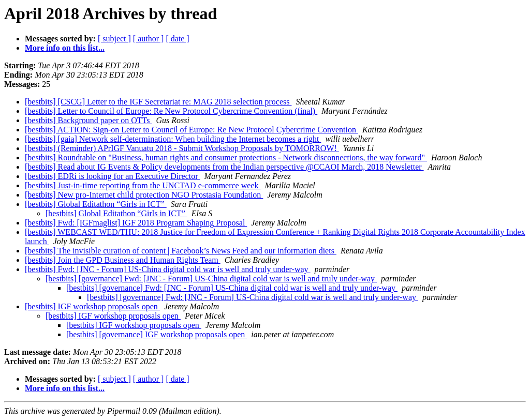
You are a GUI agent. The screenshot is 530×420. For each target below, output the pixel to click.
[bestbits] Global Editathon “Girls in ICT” (96, 204)
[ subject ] (114, 39)
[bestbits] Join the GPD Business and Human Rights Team (123, 260)
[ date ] (177, 39)
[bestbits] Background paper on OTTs (89, 120)
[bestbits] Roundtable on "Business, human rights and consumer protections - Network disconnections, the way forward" (226, 157)
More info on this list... (65, 48)
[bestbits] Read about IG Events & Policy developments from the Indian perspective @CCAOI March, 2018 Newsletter (224, 167)
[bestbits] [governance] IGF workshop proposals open (157, 334)
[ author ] (149, 39)
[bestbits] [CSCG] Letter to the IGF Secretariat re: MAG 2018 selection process (158, 102)
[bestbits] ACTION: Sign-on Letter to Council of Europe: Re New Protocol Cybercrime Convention (192, 130)
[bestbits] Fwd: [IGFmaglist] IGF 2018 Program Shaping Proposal (136, 223)
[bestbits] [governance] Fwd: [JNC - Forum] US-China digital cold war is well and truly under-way (211, 279)
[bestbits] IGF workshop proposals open (92, 306)
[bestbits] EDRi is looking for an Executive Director (113, 176)
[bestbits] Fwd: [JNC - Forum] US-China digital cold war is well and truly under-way (168, 269)
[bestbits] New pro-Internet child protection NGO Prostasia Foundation (144, 195)
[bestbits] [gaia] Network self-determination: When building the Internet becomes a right (173, 139)
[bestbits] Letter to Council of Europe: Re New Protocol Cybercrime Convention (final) (171, 111)
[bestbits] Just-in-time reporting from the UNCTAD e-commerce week (143, 185)
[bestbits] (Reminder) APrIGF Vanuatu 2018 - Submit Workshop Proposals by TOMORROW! (182, 148)
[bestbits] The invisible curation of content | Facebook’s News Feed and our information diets (181, 251)
